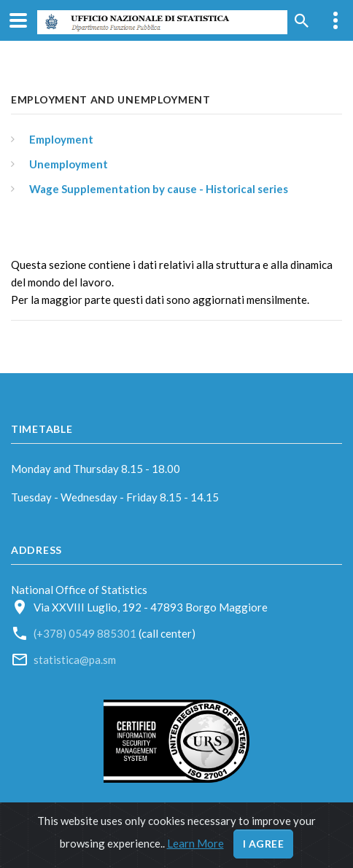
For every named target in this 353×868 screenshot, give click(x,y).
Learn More (195, 843)
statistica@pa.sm (75, 660)
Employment (61, 139)
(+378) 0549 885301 (86, 633)
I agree (264, 844)
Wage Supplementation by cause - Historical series (159, 189)
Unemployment (69, 164)
